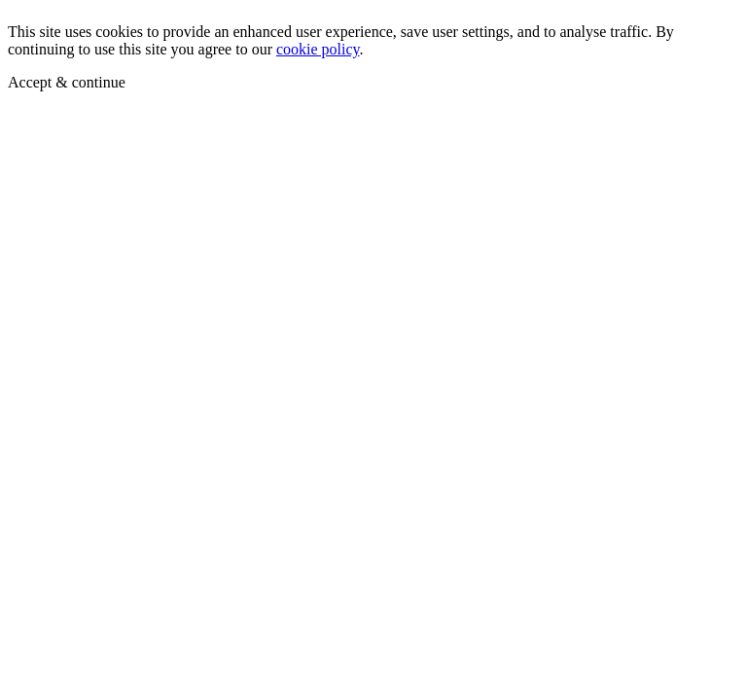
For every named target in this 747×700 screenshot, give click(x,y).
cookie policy (318, 49)
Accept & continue (67, 82)
